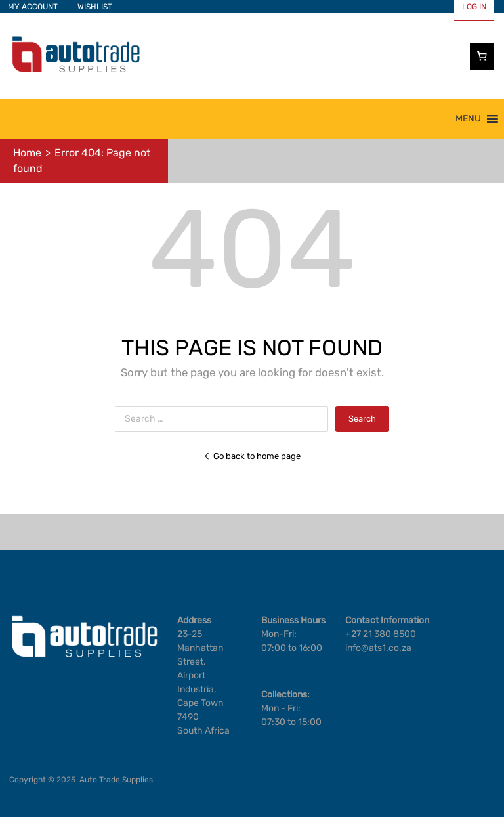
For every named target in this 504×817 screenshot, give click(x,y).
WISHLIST (95, 7)
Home (27, 153)
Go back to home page (252, 456)
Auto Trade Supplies (116, 780)
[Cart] (482, 56)
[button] (468, 119)
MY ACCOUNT (33, 7)
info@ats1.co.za (378, 648)
